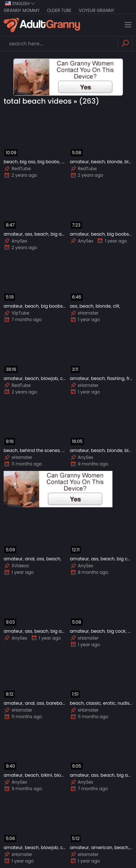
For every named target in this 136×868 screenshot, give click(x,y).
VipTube (17, 313)
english (20, 3)
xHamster (84, 313)
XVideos (16, 566)
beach (11, 162)
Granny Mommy (22, 10)
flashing (116, 378)
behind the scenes (40, 450)
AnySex (15, 241)
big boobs (48, 162)
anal (30, 559)
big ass (27, 162)
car (64, 378)
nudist (124, 703)
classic (93, 703)
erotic (109, 703)
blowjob (50, 378)
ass (28, 234)
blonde (115, 162)
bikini (47, 775)
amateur (80, 162)
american (102, 847)
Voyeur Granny (96, 10)
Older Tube (59, 10)
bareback (57, 703)
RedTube (17, 169)
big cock (126, 559)
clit (116, 306)
